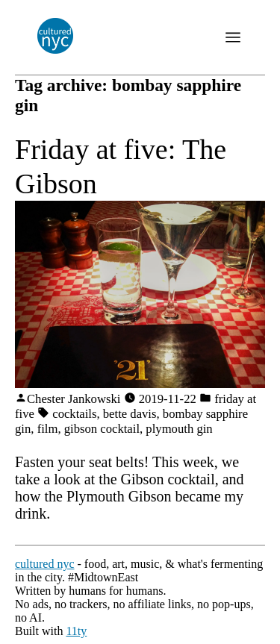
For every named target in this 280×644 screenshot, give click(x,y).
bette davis (130, 414)
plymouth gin (179, 429)
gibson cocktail (102, 429)
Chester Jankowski (74, 399)
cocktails (74, 414)
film (48, 429)
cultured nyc (45, 564)
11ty (76, 631)
